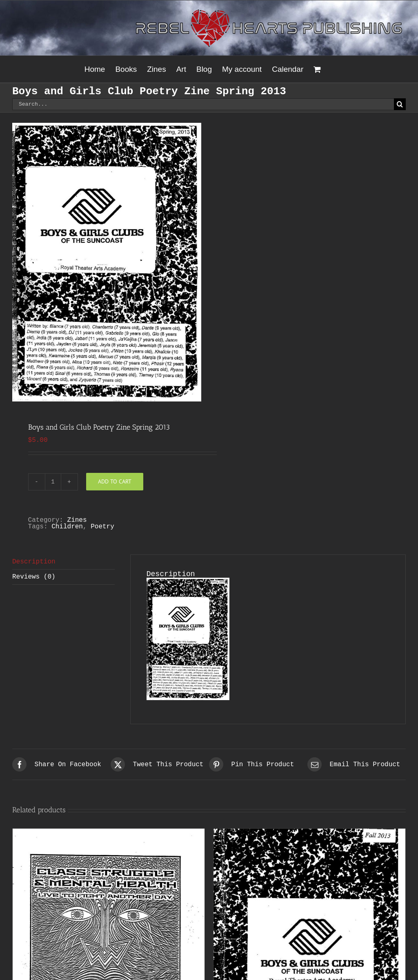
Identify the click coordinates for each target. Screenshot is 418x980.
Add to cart (115, 481)
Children (67, 527)
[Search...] (203, 104)
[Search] (400, 104)
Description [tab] (34, 562)
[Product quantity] (53, 482)
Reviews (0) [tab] (34, 577)
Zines (77, 520)
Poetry (102, 527)
